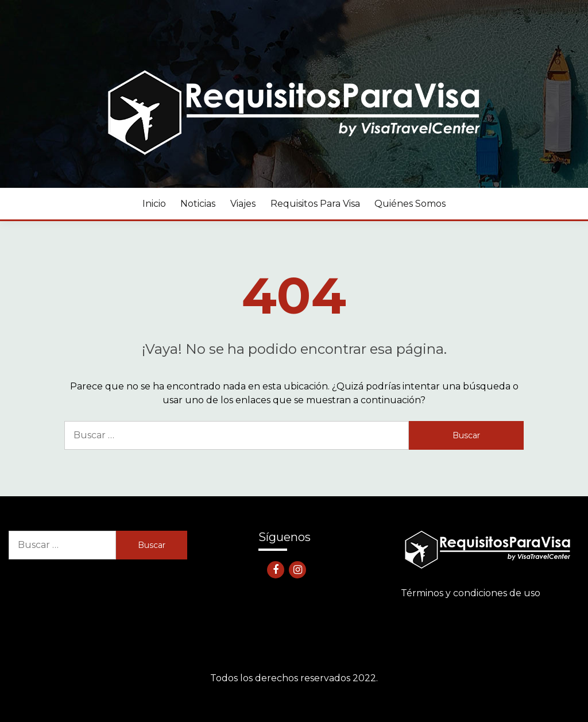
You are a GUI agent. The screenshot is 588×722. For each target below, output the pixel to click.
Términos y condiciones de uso (471, 593)
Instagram (297, 570)
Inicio (154, 204)
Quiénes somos (410, 204)
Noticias (198, 204)
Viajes (243, 204)
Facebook (276, 570)
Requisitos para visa (315, 204)
